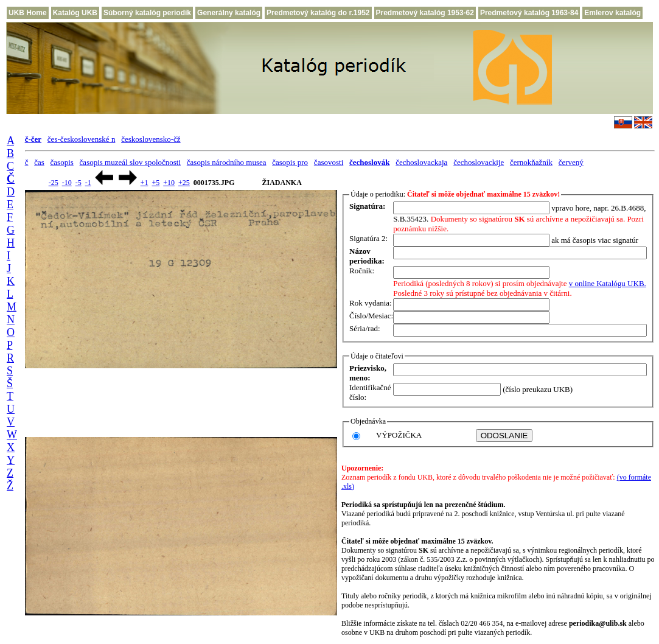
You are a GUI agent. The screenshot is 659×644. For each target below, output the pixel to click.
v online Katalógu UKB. (608, 283)
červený (571, 162)
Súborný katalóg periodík (147, 13)
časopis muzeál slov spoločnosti (130, 162)
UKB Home (28, 13)
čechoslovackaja (421, 162)
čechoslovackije (479, 162)
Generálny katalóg (229, 13)
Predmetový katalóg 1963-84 (529, 13)
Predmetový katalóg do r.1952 (318, 13)
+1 (145, 183)
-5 (78, 183)
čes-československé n (82, 139)
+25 (184, 183)
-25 (54, 183)
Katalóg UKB (75, 13)
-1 (88, 183)
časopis (62, 162)
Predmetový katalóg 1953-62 (425, 13)
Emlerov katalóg (612, 13)
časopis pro (290, 162)
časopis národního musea (227, 162)
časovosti (329, 162)
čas (39, 162)
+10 (169, 183)
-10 (67, 183)
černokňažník (531, 162)
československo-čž (151, 139)
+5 (155, 183)
